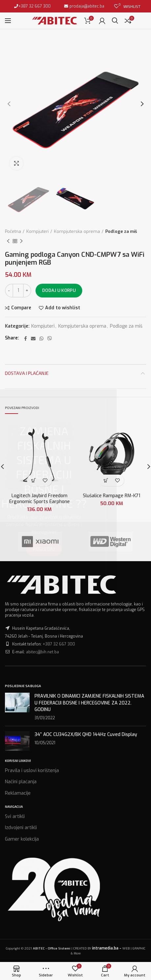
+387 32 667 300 (35, 6)
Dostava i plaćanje (27, 373)
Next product (21, 241)
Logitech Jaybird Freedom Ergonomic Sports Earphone (39, 499)
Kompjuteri (38, 231)
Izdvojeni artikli (21, 828)
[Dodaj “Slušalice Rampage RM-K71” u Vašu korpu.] (106, 480)
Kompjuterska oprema (77, 231)
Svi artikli (15, 817)
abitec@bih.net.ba (42, 652)
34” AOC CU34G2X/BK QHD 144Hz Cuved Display (86, 735)
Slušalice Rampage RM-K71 (112, 496)
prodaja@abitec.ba (86, 6)
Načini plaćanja (21, 782)
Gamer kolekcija (22, 839)
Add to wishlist (63, 308)
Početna (13, 231)
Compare (21, 308)
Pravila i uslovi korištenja (32, 771)
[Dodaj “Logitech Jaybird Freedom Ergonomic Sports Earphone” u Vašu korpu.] (34, 480)
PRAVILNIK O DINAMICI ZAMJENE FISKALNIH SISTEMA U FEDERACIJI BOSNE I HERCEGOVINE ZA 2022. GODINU (89, 703)
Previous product (8, 241)
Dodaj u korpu (59, 290)
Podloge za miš (121, 231)
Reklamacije (18, 793)
